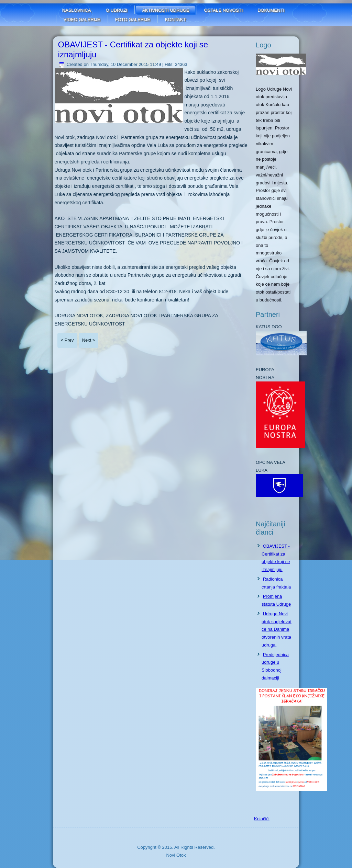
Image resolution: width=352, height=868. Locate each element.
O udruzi (116, 10)
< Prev (67, 340)
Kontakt (175, 19)
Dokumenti (271, 10)
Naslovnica (77, 10)
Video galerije (82, 19)
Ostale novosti (223, 10)
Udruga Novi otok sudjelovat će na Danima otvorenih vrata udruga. (277, 629)
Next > (89, 340)
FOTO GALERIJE (133, 19)
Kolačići (262, 819)
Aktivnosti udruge (166, 10)
